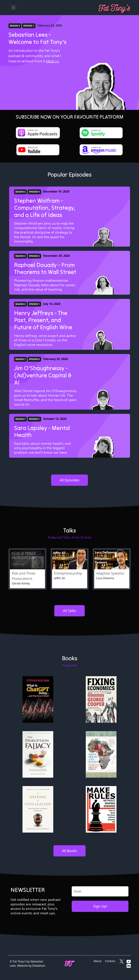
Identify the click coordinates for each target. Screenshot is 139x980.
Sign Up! (100, 906)
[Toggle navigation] (13, 8)
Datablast (39, 966)
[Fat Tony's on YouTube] (129, 961)
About (97, 961)
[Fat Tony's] (114, 8)
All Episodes (70, 480)
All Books (70, 851)
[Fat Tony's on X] (122, 961)
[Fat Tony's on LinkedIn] (129, 966)
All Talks (69, 611)
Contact (110, 961)
